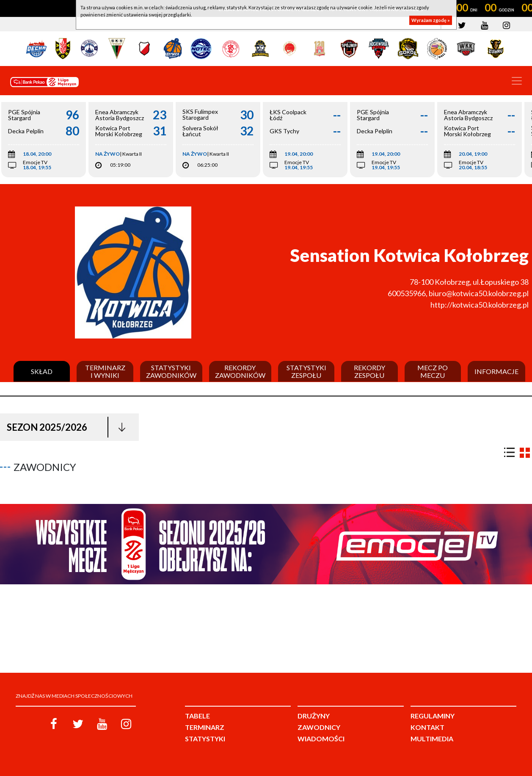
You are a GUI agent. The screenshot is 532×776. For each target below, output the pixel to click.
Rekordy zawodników (240, 371)
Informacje (496, 371)
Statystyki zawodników (171, 371)
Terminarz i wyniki (105, 371)
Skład (42, 371)
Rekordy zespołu (369, 371)
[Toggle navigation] (517, 81)
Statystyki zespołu (306, 371)
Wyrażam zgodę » (431, 20)
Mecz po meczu (433, 371)
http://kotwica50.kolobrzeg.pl (480, 305)
